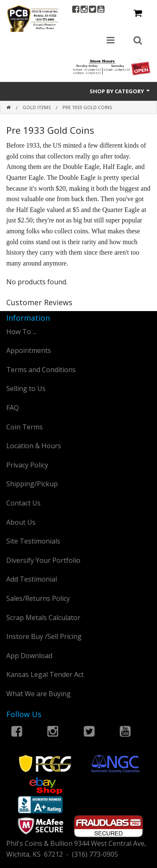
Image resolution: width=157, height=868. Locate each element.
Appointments (29, 350)
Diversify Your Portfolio (43, 560)
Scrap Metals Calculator (43, 618)
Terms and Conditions (41, 370)
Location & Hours (34, 446)
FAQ (13, 408)
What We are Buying (39, 694)
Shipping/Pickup (32, 484)
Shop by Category (120, 91)
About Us (21, 522)
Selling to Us (26, 388)
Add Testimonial (32, 579)
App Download (29, 656)
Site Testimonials (33, 541)
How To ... (21, 332)
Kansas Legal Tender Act (45, 674)
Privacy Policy (27, 465)
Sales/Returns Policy (38, 598)
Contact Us (23, 503)
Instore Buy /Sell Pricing (44, 636)
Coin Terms (24, 427)
